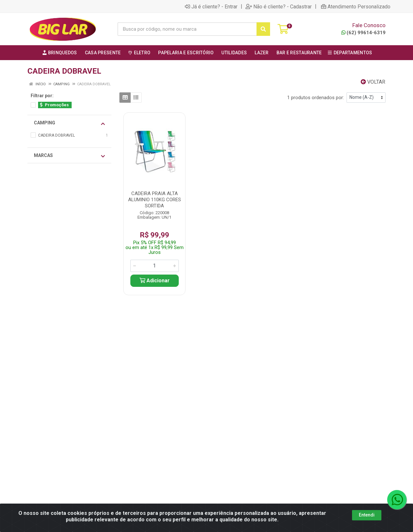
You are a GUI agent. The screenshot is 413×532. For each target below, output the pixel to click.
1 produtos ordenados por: (316, 98)
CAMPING (69, 123)
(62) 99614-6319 (363, 33)
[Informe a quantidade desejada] (155, 266)
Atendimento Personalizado (356, 6)
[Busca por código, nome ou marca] (187, 29)
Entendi (367, 515)
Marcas (69, 156)
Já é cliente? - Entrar (211, 6)
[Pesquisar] (263, 29)
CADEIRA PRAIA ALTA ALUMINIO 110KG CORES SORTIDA (155, 200)
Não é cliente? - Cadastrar (279, 6)
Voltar (373, 82)
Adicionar (155, 281)
